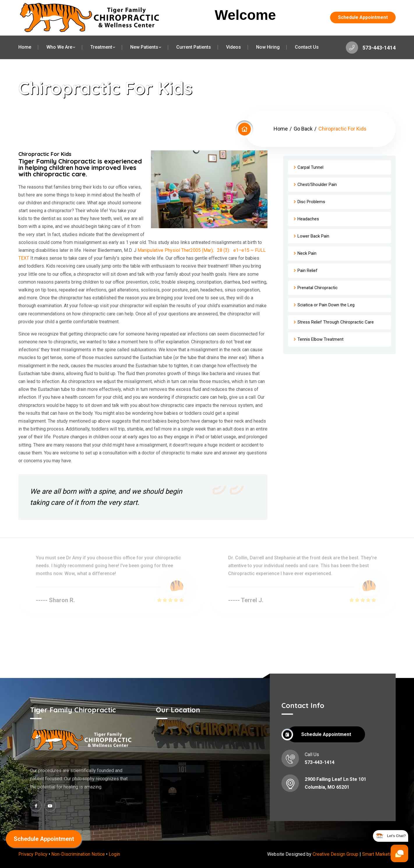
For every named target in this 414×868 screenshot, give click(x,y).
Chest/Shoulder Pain (317, 185)
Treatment (101, 47)
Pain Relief (308, 270)
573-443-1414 (371, 48)
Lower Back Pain (313, 236)
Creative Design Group (335, 854)
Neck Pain (307, 253)
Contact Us (307, 47)
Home (25, 47)
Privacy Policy (33, 854)
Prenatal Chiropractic (318, 288)
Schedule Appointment (363, 17)
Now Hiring (268, 47)
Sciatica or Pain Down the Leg (326, 305)
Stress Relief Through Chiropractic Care (336, 322)
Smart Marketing (379, 854)
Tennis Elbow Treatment (320, 339)
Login (114, 854)
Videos (234, 47)
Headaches (308, 219)
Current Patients (194, 47)
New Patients (144, 47)
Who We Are (59, 47)
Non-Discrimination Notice (78, 854)
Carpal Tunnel (310, 167)
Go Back (303, 129)
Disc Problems (311, 202)
